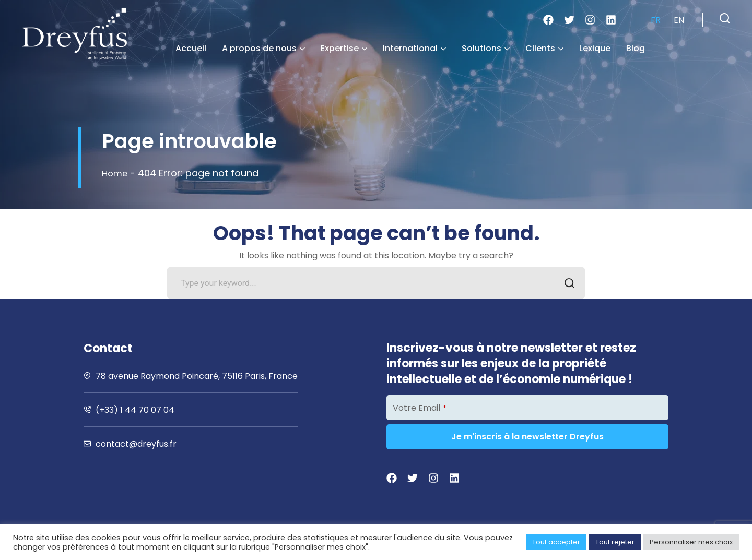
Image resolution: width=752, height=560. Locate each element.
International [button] (414, 48)
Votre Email (420, 408)
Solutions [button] (486, 48)
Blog (636, 48)
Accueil (191, 48)
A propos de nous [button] (263, 48)
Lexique (595, 48)
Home (116, 173)
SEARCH (566, 284)
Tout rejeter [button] (615, 542)
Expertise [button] (344, 48)
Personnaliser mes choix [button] (691, 542)
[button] (725, 18)
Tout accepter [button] (556, 542)
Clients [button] (544, 48)
